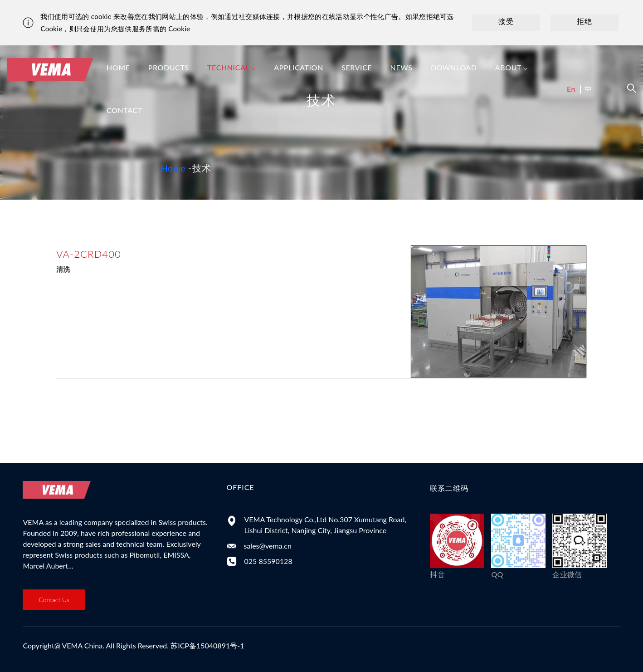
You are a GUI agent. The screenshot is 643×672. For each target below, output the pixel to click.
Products (169, 67)
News (402, 67)
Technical (231, 68)
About (511, 68)
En (571, 89)
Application (299, 67)
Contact (124, 110)
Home (118, 67)
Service (357, 67)
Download (454, 67)
